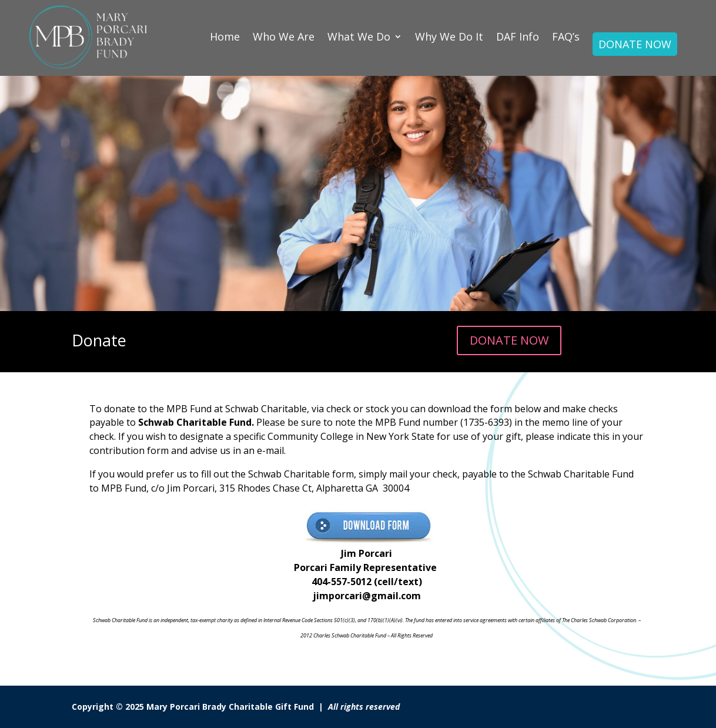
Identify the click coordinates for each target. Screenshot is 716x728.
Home (225, 36)
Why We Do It (449, 36)
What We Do (359, 36)
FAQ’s (566, 36)
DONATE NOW (635, 44)
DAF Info (518, 36)
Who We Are (284, 36)
